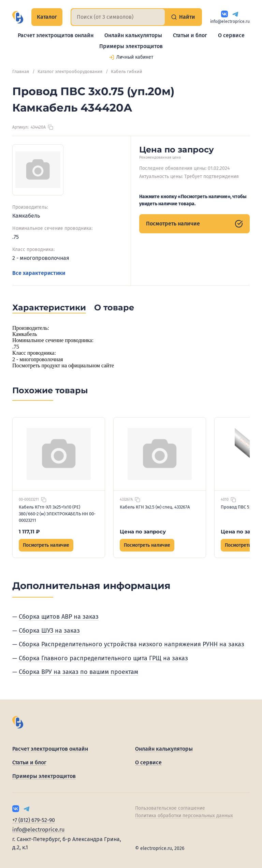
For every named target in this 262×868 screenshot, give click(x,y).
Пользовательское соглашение (170, 808)
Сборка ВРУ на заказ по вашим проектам (78, 672)
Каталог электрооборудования (70, 71)
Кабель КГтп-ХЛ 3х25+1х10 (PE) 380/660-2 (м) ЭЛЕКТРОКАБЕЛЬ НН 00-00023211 (57, 514)
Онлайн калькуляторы (133, 35)
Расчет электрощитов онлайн (56, 35)
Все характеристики (39, 273)
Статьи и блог (190, 35)
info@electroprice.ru (230, 21)
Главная (21, 71)
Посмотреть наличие (194, 224)
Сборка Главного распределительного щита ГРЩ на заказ (103, 658)
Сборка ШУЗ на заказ (49, 631)
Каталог (47, 17)
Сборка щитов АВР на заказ (59, 617)
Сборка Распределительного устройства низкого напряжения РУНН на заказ (132, 644)
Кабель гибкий (127, 71)
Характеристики (49, 307)
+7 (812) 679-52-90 (34, 820)
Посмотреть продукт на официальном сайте (63, 365)
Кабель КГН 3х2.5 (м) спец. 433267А (155, 507)
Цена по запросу (143, 532)
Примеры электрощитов (131, 46)
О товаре (114, 307)
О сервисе (231, 35)
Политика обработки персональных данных (184, 816)
